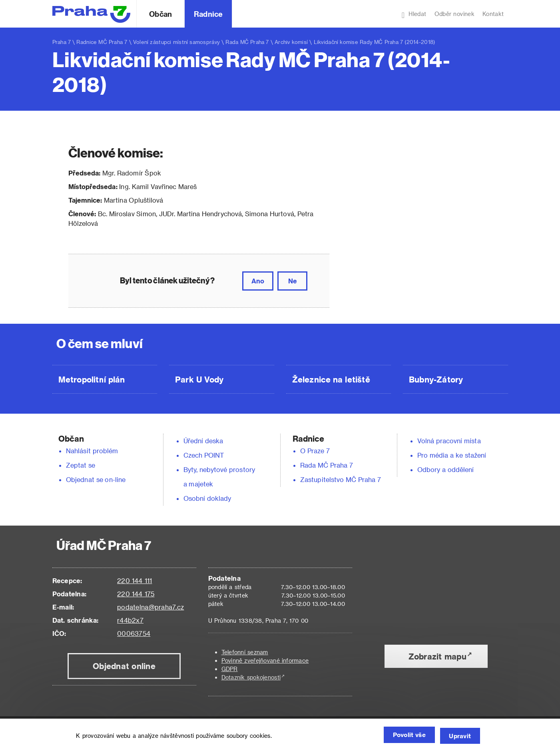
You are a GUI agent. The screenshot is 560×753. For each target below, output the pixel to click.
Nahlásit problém (92, 451)
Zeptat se (81, 465)
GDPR (230, 669)
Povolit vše (401, 736)
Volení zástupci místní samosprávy (176, 42)
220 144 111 (135, 581)
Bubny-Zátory (436, 379)
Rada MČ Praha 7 (247, 42)
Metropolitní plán (92, 379)
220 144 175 (136, 594)
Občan (160, 14)
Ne (293, 281)
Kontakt (493, 14)
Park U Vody (199, 379)
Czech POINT (204, 455)
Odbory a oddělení (446, 469)
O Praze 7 (315, 451)
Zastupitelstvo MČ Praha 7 (341, 479)
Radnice (208, 14)
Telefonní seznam (245, 652)
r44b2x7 (130, 620)
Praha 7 (62, 42)
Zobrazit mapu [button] (437, 656)
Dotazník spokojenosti (251, 677)
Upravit (458, 736)
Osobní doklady (207, 498)
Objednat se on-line (96, 479)
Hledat (414, 15)
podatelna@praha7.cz (150, 607)
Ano (258, 281)
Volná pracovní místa (449, 441)
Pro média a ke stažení (452, 455)
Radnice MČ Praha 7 (102, 42)
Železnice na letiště (331, 379)
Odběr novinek (454, 14)
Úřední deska (203, 441)
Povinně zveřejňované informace (265, 660)
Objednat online (124, 666)
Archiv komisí (291, 42)
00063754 (134, 633)
